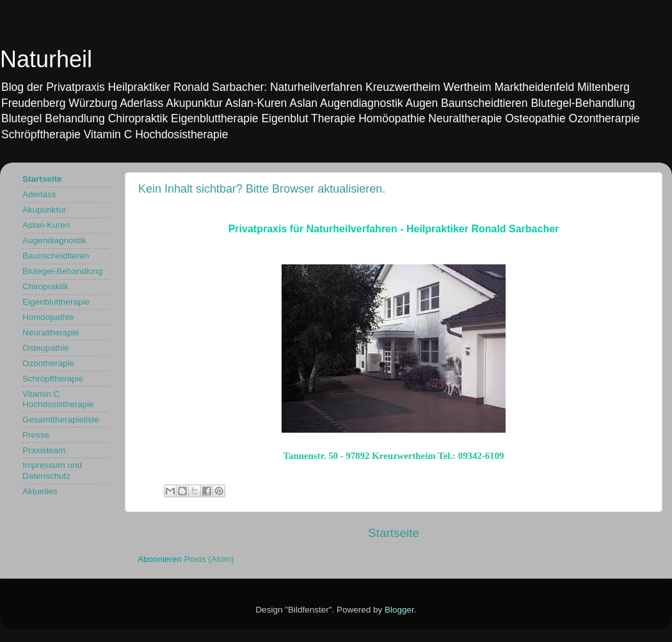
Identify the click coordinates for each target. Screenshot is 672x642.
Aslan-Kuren (46, 225)
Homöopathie (48, 317)
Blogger (399, 610)
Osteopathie (46, 348)
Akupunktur (44, 210)
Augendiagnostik (54, 240)
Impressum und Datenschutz (52, 470)
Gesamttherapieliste (61, 420)
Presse (36, 435)
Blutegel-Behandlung (62, 271)
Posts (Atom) (209, 559)
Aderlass (39, 194)
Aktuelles (40, 491)
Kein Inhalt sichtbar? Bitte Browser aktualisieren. (262, 189)
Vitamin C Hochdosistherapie (58, 399)
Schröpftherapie (53, 379)
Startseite (394, 533)
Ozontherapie (48, 363)
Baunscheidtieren (56, 256)
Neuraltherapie (51, 333)
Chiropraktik (45, 286)
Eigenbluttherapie (56, 302)
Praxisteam (44, 450)
